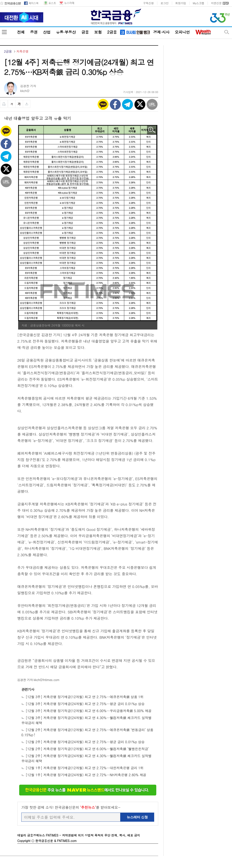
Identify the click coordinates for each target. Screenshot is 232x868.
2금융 (112, 32)
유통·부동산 (66, 32)
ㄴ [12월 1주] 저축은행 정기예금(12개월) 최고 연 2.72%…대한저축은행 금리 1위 (82, 768)
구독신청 (148, 3)
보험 (98, 32)
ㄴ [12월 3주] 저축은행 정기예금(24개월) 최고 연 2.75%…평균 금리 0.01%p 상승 (83, 704)
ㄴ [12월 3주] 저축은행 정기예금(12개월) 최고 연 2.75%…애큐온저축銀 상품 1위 (82, 697)
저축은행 (22, 51)
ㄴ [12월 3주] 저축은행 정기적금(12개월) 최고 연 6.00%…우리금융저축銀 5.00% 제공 (86, 711)
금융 (85, 32)
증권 (34, 32)
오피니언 (182, 32)
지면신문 (216, 3)
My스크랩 (198, 3)
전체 (21, 32)
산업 (47, 32)
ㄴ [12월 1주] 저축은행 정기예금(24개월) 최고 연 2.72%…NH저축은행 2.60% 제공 (84, 775)
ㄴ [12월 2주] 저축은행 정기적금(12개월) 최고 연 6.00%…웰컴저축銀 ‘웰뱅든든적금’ (85, 749)
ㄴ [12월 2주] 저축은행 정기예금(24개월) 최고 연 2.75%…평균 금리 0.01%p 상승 (83, 742)
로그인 (165, 3)
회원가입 (181, 3)
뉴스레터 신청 (137, 817)
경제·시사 (161, 32)
